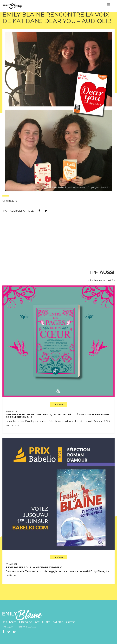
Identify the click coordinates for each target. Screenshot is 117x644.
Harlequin (8, 627)
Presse (71, 622)
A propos (25, 622)
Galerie (58, 622)
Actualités (42, 622)
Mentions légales (27, 627)
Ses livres (9, 622)
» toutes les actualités (101, 280)
